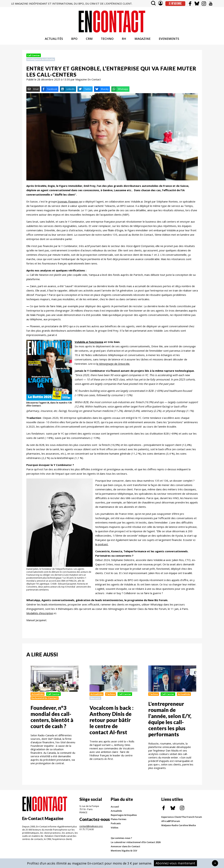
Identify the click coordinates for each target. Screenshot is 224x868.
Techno (111, 695)
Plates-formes (119, 820)
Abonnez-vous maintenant (175, 863)
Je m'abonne (175, 3)
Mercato (95, 699)
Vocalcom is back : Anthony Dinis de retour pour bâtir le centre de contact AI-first (111, 721)
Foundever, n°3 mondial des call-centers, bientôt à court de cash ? (52, 718)
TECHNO (107, 40)
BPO (74, 40)
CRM (89, 40)
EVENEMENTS (169, 40)
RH (124, 40)
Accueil (115, 807)
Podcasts (116, 824)
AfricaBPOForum (171, 822)
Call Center (34, 56)
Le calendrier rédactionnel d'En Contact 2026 (136, 843)
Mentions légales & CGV (124, 851)
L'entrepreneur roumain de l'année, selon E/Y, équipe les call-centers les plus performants (170, 720)
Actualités (38, 695)
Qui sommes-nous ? (121, 839)
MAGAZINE (143, 40)
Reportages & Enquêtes (124, 816)
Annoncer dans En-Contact (125, 847)
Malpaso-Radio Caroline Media (179, 826)
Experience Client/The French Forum (182, 818)
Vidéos (115, 828)
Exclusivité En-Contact (45, 699)
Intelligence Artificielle (41, 60)
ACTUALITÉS (54, 40)
